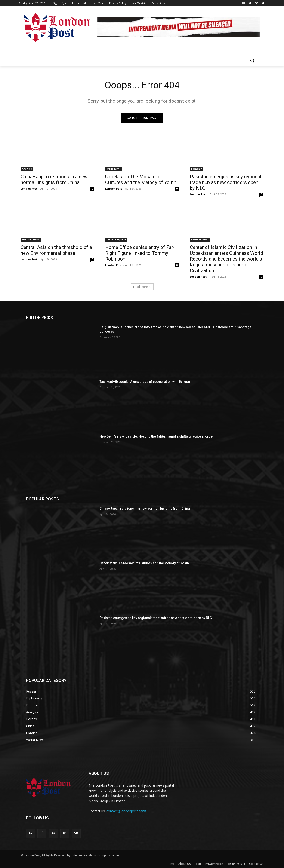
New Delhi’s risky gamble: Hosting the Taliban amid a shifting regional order (157, 436)
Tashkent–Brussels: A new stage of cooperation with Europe (145, 382)
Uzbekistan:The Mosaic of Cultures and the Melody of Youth (141, 179)
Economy (196, 169)
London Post (29, 189)
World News (114, 169)
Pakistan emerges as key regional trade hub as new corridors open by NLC (226, 182)
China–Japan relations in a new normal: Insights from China (54, 179)
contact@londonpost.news (126, 811)
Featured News (31, 239)
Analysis (27, 169)
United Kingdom (116, 239)
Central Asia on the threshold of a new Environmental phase (56, 250)
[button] (252, 61)
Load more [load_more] (142, 287)
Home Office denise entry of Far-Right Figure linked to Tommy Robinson (140, 253)
